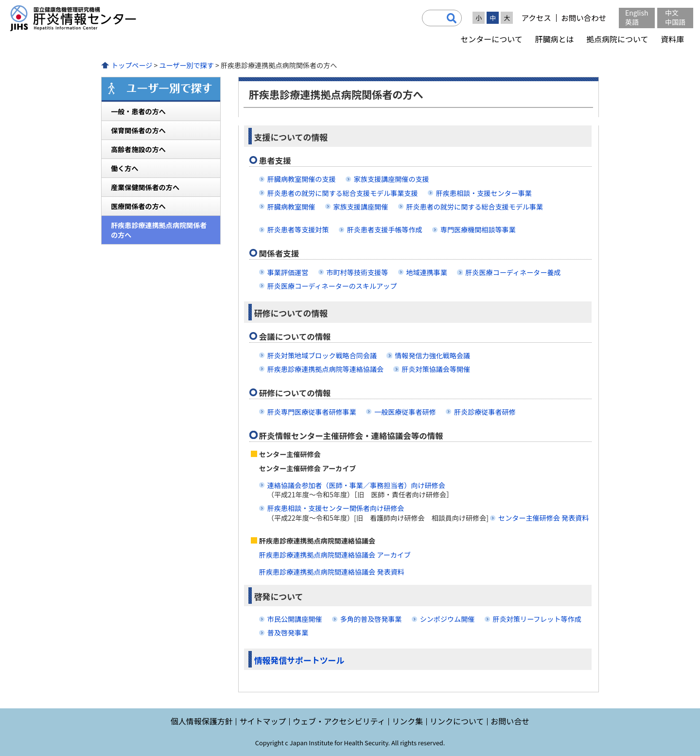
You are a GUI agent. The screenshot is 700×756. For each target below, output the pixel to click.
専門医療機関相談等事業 (478, 229)
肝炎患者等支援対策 (298, 229)
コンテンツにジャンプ (0, 0)
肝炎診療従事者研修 (485, 412)
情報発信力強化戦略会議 (432, 355)
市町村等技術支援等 (358, 272)
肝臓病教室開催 (291, 207)
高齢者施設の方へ (138, 149)
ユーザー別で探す (186, 65)
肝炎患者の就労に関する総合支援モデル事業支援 (343, 193)
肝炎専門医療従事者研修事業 (312, 412)
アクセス (536, 18)
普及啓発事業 (288, 633)
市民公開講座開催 (295, 619)
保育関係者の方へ (138, 130)
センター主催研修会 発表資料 (543, 518)
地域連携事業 (427, 272)
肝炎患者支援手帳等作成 (385, 229)
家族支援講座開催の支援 (392, 179)
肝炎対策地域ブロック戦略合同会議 (322, 355)
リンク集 (407, 721)
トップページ (132, 65)
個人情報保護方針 (202, 721)
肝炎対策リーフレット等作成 (537, 619)
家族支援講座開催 (361, 207)
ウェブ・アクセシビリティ (339, 721)
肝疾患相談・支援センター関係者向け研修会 (336, 508)
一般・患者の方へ (138, 111)
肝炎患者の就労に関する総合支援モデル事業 (475, 207)
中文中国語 (675, 17)
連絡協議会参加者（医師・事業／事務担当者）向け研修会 (356, 485)
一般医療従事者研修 (405, 412)
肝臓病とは (554, 39)
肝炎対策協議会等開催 (436, 369)
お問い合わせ (584, 18)
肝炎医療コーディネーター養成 (513, 272)
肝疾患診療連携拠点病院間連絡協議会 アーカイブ (335, 555)
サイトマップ (262, 721)
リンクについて (457, 721)
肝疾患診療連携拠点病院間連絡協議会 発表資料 (332, 572)
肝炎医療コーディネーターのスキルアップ (332, 286)
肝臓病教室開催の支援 (302, 179)
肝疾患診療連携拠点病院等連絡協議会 (325, 369)
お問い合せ (510, 721)
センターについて (491, 39)
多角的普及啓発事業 (371, 619)
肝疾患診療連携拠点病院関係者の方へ (159, 230)
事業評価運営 (288, 272)
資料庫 (672, 39)
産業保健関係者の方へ (145, 187)
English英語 (637, 17)
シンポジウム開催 (447, 619)
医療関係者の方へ (138, 206)
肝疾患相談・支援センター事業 (484, 193)
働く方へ (124, 168)
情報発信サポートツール (299, 660)
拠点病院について (617, 39)
